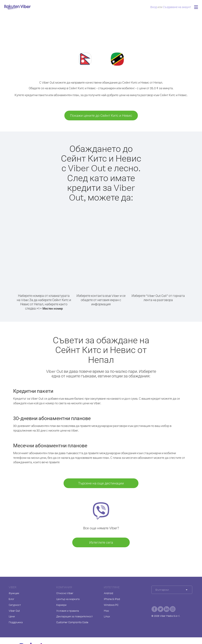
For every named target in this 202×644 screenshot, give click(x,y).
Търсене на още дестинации (101, 483)
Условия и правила (68, 611)
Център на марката (68, 599)
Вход (154, 7)
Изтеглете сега (101, 542)
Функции (14, 593)
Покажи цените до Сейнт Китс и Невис (101, 115)
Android (108, 593)
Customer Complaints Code (72, 622)
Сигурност (15, 605)
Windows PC (111, 605)
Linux (107, 616)
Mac (106, 611)
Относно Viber (65, 593)
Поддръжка (16, 622)
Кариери (61, 605)
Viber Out (14, 611)
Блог (11, 599)
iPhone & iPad (112, 599)
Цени (12, 616)
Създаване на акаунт (177, 7)
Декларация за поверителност (74, 616)
